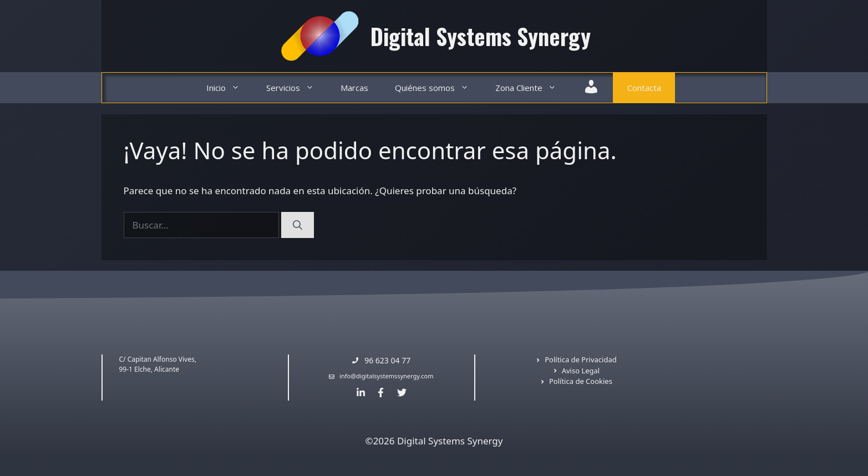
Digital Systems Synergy (481, 36)
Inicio (230, 88)
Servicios (297, 88)
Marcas (354, 88)
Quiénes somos (438, 88)
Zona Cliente (532, 88)
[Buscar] (298, 225)
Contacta (644, 88)
